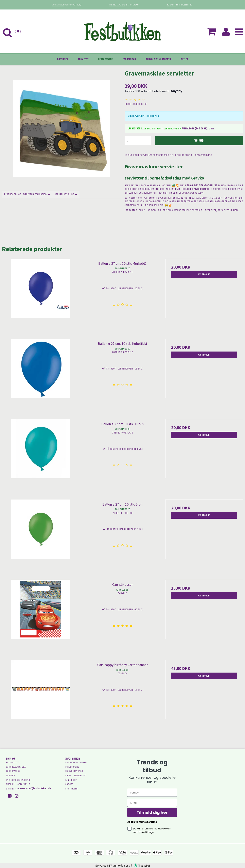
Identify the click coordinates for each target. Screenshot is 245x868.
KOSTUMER (63, 59)
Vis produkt (204, 274)
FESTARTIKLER (105, 59)
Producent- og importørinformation (27, 194)
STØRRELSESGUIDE (66, 194)
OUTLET (184, 59)
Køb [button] (198, 141)
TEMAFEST (83, 59)
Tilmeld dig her (152, 812)
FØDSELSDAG (129, 59)
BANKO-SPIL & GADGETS (158, 59)
